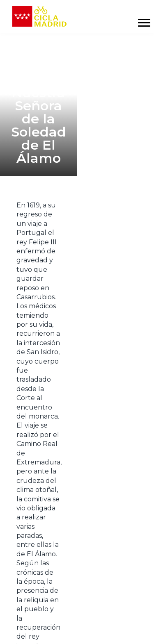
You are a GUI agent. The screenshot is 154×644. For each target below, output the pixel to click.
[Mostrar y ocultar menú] (144, 23)
